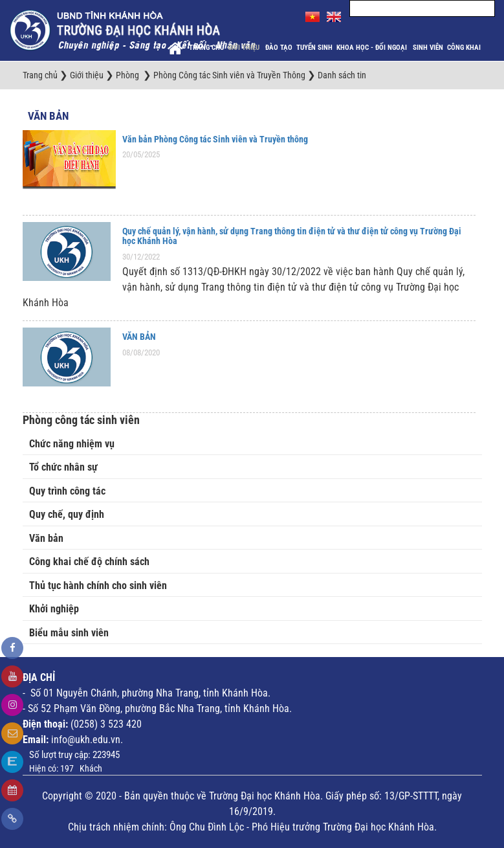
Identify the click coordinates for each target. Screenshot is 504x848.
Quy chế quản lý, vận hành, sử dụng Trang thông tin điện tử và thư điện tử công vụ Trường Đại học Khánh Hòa (292, 236)
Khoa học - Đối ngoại (373, 48)
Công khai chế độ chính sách (89, 562)
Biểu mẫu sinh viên (69, 633)
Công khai (465, 48)
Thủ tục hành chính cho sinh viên (98, 586)
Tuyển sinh (314, 48)
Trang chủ (206, 48)
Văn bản (48, 116)
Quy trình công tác (67, 491)
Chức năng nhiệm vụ (72, 444)
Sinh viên (428, 48)
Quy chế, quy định (67, 514)
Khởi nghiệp (54, 609)
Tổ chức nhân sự (63, 467)
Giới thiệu (245, 48)
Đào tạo (279, 48)
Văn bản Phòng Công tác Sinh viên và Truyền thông (215, 139)
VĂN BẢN (139, 337)
